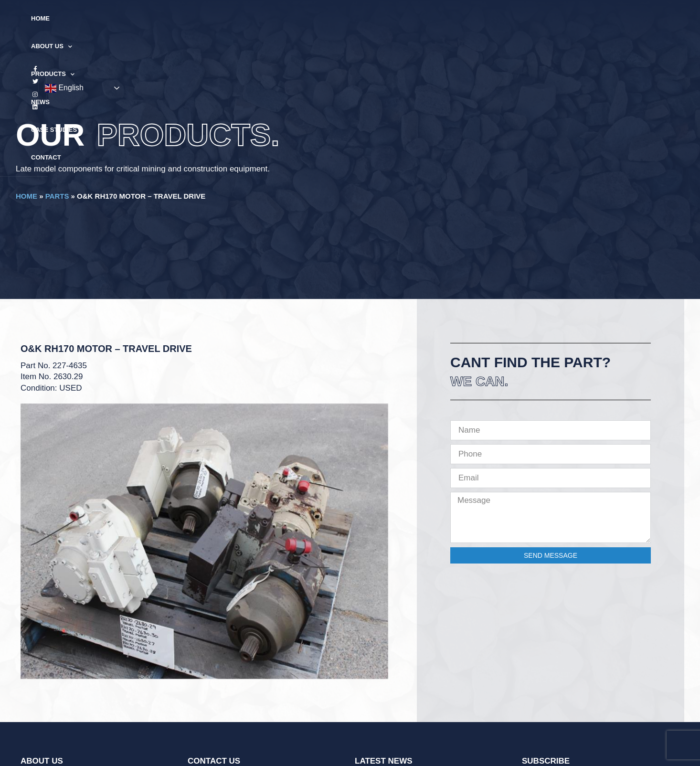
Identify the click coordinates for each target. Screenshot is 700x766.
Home (217, 18)
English (620, 19)
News (363, 18)
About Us (261, 19)
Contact (461, 18)
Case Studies (409, 18)
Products (317, 19)
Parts (57, 196)
